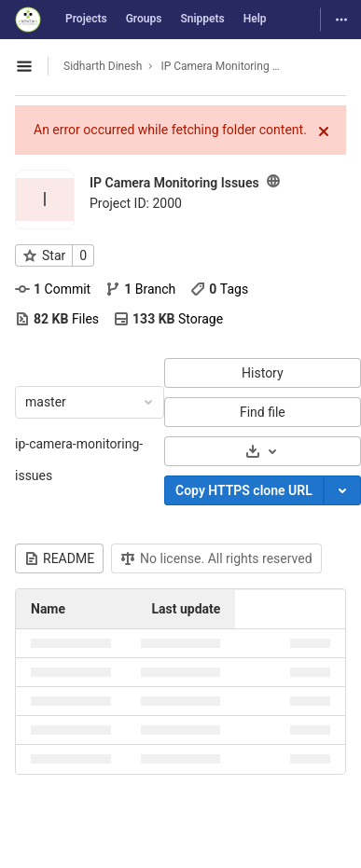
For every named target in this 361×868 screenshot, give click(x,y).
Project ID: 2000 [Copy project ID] (136, 203)
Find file (263, 412)
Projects (86, 19)
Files (57, 319)
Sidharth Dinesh (103, 66)
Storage (168, 319)
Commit (53, 289)
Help (255, 19)
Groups (144, 19)
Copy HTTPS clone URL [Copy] (244, 490)
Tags (219, 289)
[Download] (263, 451)
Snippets (202, 19)
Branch (140, 289)
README (59, 558)
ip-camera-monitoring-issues (79, 460)
